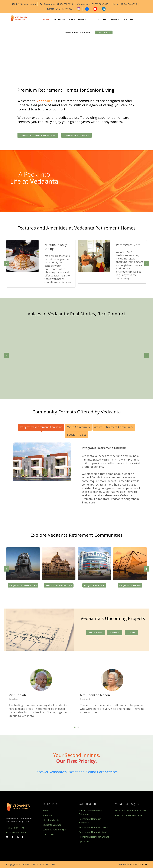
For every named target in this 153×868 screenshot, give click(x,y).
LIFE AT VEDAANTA (79, 19)
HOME (46, 19)
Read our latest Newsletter (129, 815)
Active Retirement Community (114, 427)
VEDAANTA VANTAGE (122, 19)
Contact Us (48, 834)
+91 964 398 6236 (64, 4)
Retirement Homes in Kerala (93, 832)
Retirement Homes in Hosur (93, 827)
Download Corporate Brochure (131, 810)
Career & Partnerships (54, 830)
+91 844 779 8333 (63, 9)
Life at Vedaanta (51, 820)
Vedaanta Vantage (52, 825)
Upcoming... (85, 841)
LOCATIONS (100, 19)
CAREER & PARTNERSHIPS (77, 32)
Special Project (76, 435)
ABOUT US (59, 19)
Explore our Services (76, 135)
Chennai (115, 633)
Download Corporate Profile (38, 135)
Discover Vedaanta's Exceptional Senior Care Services (76, 772)
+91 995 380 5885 (99, 4)
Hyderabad (96, 633)
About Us (47, 815)
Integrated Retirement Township (41, 427)
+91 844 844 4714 (128, 4)
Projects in (23, 585)
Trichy (131, 633)
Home (46, 810)
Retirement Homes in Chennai (94, 837)
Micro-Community (78, 427)
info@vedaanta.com (26, 4)
